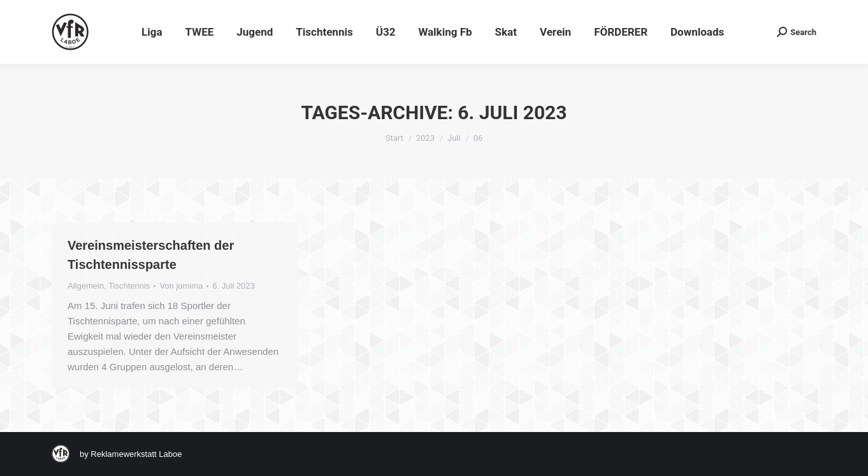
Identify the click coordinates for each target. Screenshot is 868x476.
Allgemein (86, 286)
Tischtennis (129, 286)
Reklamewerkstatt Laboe (136, 454)
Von (181, 286)
